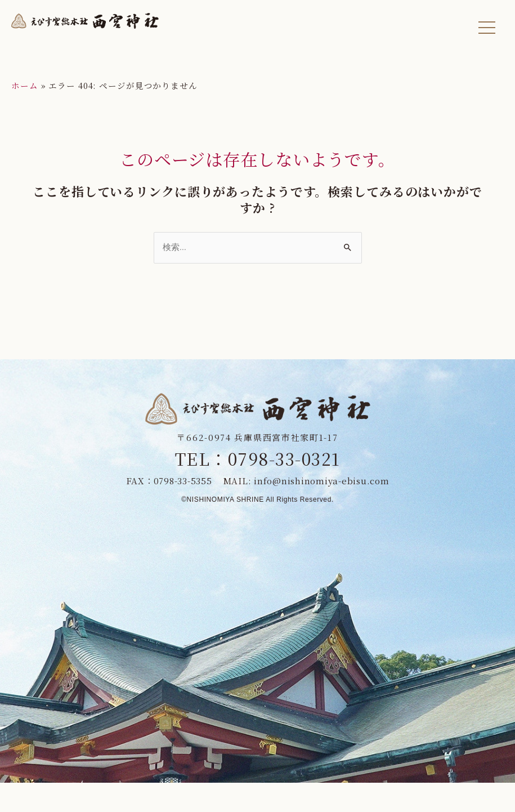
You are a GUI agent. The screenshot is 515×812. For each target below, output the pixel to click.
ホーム (25, 85)
